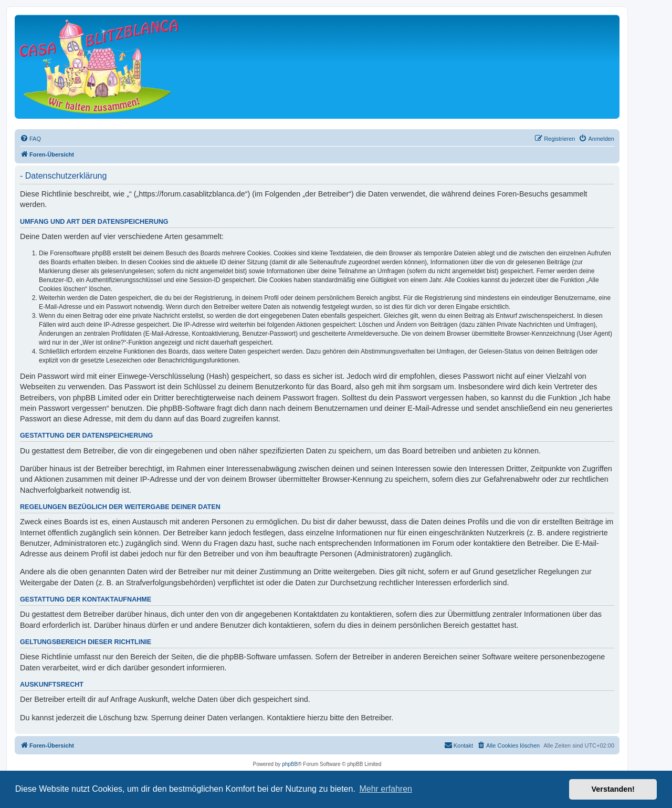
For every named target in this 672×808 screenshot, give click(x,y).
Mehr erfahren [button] (386, 789)
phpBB (290, 764)
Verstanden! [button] (613, 789)
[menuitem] (30, 139)
